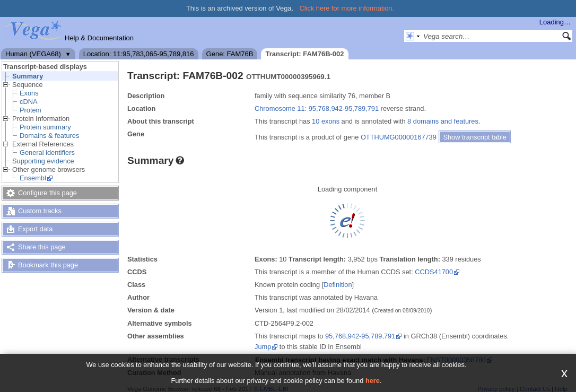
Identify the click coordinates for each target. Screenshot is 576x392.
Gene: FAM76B (230, 54)
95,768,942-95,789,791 (360, 336)
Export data (35, 229)
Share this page (42, 247)
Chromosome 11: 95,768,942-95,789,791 (317, 108)
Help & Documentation (99, 38)
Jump (263, 347)
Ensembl (33, 178)
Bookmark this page (48, 265)
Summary (28, 76)
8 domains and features (443, 121)
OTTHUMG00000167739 (399, 137)
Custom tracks (40, 211)
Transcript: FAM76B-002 (304, 54)
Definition (338, 285)
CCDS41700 (434, 272)
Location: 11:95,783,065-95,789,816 (139, 54)
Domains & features (49, 136)
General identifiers (47, 153)
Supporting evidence (43, 161)
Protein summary (45, 127)
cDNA (28, 102)
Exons (29, 93)
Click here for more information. (347, 8)
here (373, 381)
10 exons (326, 121)
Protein (30, 110)
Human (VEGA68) (33, 54)
